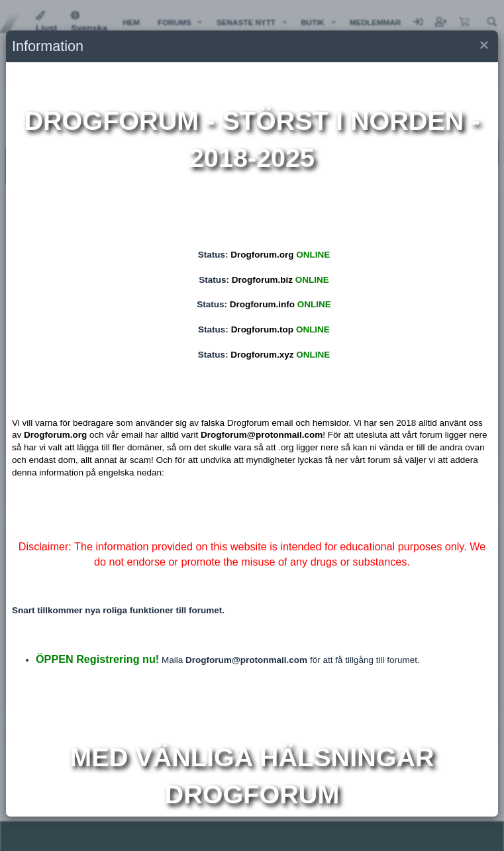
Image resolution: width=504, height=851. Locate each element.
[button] (483, 47)
